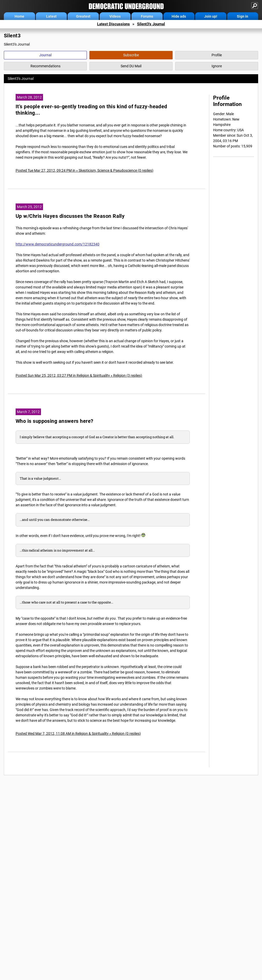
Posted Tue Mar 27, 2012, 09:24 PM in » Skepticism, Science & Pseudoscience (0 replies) (85, 170)
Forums (147, 16)
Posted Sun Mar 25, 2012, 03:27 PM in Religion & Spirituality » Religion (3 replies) (79, 375)
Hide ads (179, 16)
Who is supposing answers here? (55, 421)
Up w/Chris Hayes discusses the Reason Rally (70, 216)
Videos (115, 16)
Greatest (83, 16)
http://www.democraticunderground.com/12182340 (57, 244)
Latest (51, 16)
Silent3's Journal (151, 24)
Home (19, 16)
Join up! (211, 16)
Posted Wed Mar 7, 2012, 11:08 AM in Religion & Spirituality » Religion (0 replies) (78, 734)
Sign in (243, 16)
